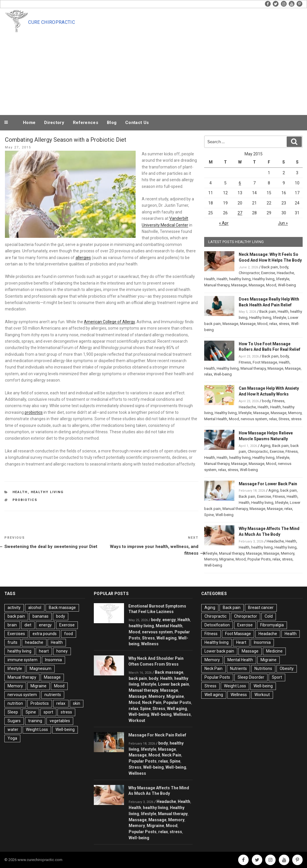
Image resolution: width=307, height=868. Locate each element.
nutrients (53, 695)
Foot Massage (265, 362)
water (13, 729)
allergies (83, 258)
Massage (239, 285)
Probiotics (25, 500)
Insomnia (53, 660)
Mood (271, 285)
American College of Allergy (109, 322)
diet (28, 625)
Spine (209, 515)
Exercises (16, 634)
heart (44, 651)
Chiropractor (249, 273)
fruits (12, 642)
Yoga (12, 738)
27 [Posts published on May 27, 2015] (240, 213)
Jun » (283, 223)
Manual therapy (217, 285)
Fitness (245, 362)
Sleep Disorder (251, 677)
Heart (241, 642)
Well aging (167, 638)
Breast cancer (261, 608)
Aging (265, 446)
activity (14, 608)
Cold (269, 616)
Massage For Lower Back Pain (268, 484)
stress (284, 324)
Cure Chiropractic (51, 22)
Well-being (287, 285)
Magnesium (41, 668)
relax (273, 324)
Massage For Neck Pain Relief (157, 735)
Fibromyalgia (272, 625)
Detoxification (217, 625)
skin (77, 703)
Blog (112, 123)
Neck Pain (152, 702)
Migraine (227, 559)
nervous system (254, 419)
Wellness (150, 644)
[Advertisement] (166, 70)
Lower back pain (174, 684)
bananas (41, 616)
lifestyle (283, 279)
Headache (285, 273)
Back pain (270, 267)
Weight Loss (37, 729)
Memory (295, 413)
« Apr (224, 223)
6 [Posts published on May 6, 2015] (240, 183)
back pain (289, 490)
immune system (23, 660)
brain (12, 625)
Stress (284, 419)
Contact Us (137, 123)
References (86, 123)
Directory (54, 123)
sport (48, 712)
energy (45, 625)
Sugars (14, 721)
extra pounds (45, 634)
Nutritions (263, 668)
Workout (137, 720)
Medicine (274, 651)
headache (34, 642)
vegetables (60, 721)
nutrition (15, 703)
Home (29, 123)
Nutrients (238, 668)
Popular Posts (259, 559)
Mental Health (216, 419)
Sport (277, 677)
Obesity (287, 668)
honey (62, 651)
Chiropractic (258, 451)
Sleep (13, 712)
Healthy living (47, 492)
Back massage (62, 608)
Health (20, 492)
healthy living (240, 279)
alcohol (35, 608)
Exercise (268, 273)
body (284, 267)
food (69, 634)
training (35, 721)
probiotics (34, 412)
